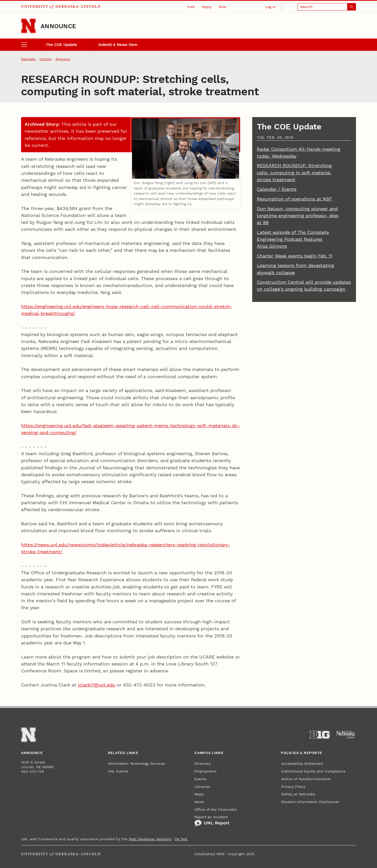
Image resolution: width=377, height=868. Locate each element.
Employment (205, 771)
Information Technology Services (136, 764)
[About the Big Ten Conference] (320, 735)
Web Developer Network (150, 839)
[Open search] (327, 7)
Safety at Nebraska (298, 794)
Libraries (202, 787)
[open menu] (31, 45)
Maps (199, 794)
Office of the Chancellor (216, 809)
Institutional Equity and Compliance (313, 771)
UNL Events (118, 771)
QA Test (181, 839)
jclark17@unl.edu (97, 685)
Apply (207, 7)
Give (223, 7)
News (199, 802)
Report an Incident (212, 821)
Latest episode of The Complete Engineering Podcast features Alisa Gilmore (293, 239)
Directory (202, 764)
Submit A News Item (118, 45)
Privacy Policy (293, 787)
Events (200, 779)
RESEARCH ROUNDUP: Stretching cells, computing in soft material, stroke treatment (294, 173)
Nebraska (28, 59)
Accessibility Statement (302, 764)
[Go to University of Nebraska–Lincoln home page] (29, 26)
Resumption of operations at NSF (294, 199)
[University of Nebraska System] (346, 735)
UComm (45, 59)
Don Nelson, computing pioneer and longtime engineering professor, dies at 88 (298, 216)
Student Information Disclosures (310, 802)
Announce (58, 26)
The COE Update (61, 45)
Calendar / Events (277, 189)
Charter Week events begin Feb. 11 (295, 256)
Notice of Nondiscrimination (306, 779)
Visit (191, 7)
